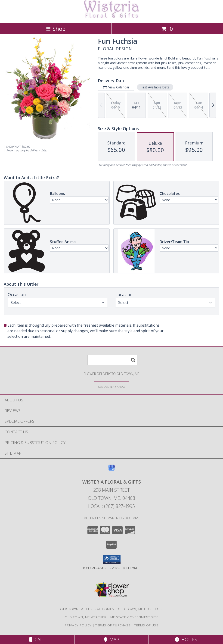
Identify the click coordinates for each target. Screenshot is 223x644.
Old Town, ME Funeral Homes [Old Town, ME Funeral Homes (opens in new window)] (87, 609)
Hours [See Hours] (186, 639)
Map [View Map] (111, 639)
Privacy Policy (78, 625)
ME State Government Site (134, 617)
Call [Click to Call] (37, 639)
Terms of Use (146, 625)
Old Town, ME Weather (86, 617)
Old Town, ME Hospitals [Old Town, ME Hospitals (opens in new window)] (140, 609)
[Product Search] (112, 360)
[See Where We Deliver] (111, 386)
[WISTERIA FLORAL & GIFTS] (111, 16)
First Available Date (155, 87)
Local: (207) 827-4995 (111, 506)
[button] (112, 559)
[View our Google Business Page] (111, 470)
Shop (56, 29)
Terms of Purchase (113, 625)
